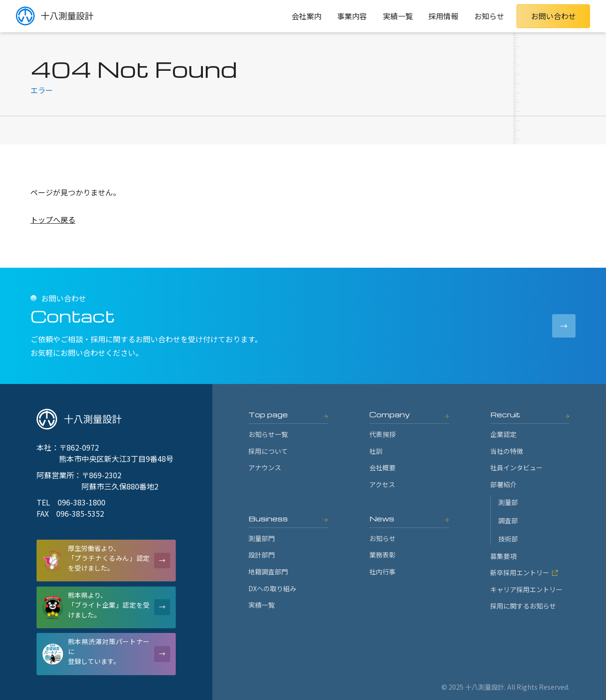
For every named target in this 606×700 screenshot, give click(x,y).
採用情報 (443, 16)
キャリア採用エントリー (526, 589)
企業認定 (503, 434)
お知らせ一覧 (268, 434)
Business (268, 519)
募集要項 (503, 556)
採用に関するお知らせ (523, 606)
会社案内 (307, 16)
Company (390, 414)
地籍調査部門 (268, 572)
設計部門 (262, 555)
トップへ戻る (53, 219)
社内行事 (382, 572)
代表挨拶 (382, 434)
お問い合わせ (554, 16)
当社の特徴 (507, 451)
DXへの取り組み (272, 588)
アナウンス (265, 467)
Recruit (505, 414)
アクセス (382, 484)
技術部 (508, 539)
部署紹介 (503, 484)
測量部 (508, 502)
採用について (268, 451)
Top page (268, 414)
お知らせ (489, 16)
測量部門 (262, 538)
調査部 (508, 520)
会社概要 (382, 467)
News (382, 519)
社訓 (376, 451)
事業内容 (352, 16)
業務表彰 (382, 555)
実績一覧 (398, 16)
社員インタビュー (516, 467)
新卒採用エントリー (524, 572)
